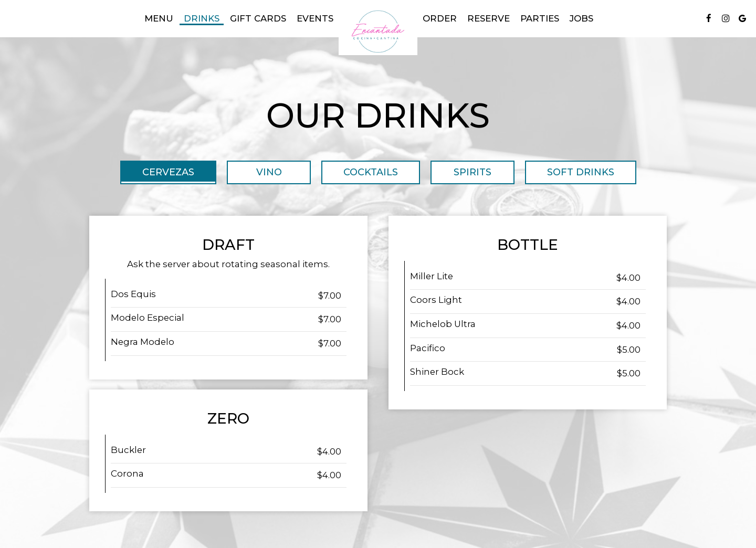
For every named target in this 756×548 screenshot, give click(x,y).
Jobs (581, 18)
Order (440, 18)
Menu (159, 18)
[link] (378, 31)
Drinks (202, 18)
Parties (540, 18)
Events (315, 18)
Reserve (489, 18)
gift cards (258, 18)
